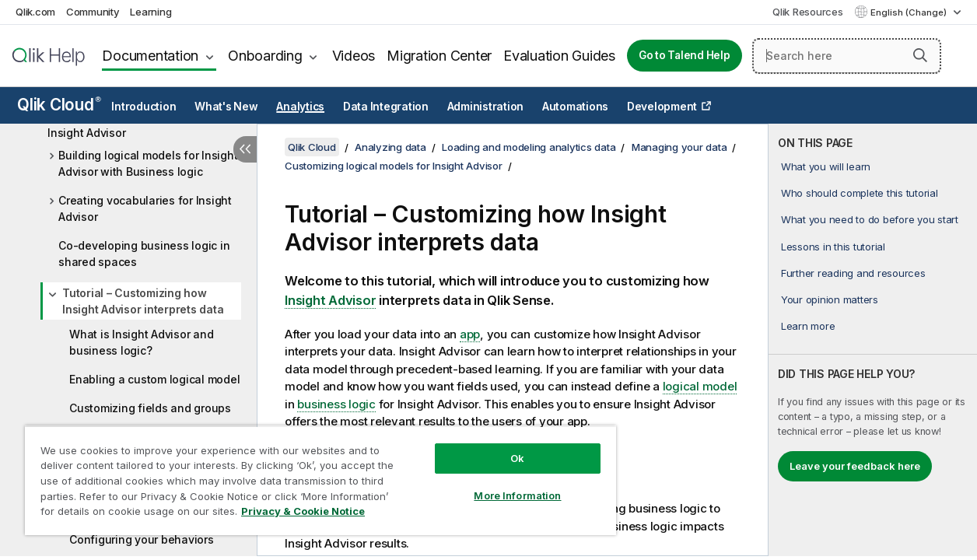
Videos (354, 56)
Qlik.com (35, 12)
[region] (308, 474)
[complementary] (873, 340)
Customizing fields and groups (150, 408)
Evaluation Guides (559, 56)
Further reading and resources (853, 273)
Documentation (150, 56)
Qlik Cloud (59, 105)
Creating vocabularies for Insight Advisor (145, 208)
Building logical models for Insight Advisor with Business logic (148, 163)
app (470, 334)
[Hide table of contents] (245, 149)
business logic (336, 404)
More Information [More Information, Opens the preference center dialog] (497, 484)
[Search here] (847, 56)
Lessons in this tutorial (833, 247)
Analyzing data (390, 147)
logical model (700, 386)
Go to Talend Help (685, 55)
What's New (226, 107)
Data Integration (386, 107)
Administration (486, 107)
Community (93, 12)
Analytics (300, 107)
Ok (497, 446)
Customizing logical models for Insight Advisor (129, 124)
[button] (920, 55)
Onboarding (265, 56)
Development (662, 107)
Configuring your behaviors (142, 539)
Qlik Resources (808, 12)
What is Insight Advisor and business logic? (141, 342)
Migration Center (439, 56)
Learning (151, 12)
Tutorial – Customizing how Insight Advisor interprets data (143, 301)
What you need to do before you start (870, 219)
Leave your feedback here (855, 466)
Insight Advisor (330, 300)
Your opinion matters (830, 299)
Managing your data (679, 147)
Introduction (144, 107)
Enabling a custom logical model (154, 379)
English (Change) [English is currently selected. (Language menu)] (910, 12)
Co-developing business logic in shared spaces (144, 254)
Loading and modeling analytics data (529, 147)
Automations (575, 107)
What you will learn (826, 166)
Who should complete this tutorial (860, 193)
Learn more (808, 326)
